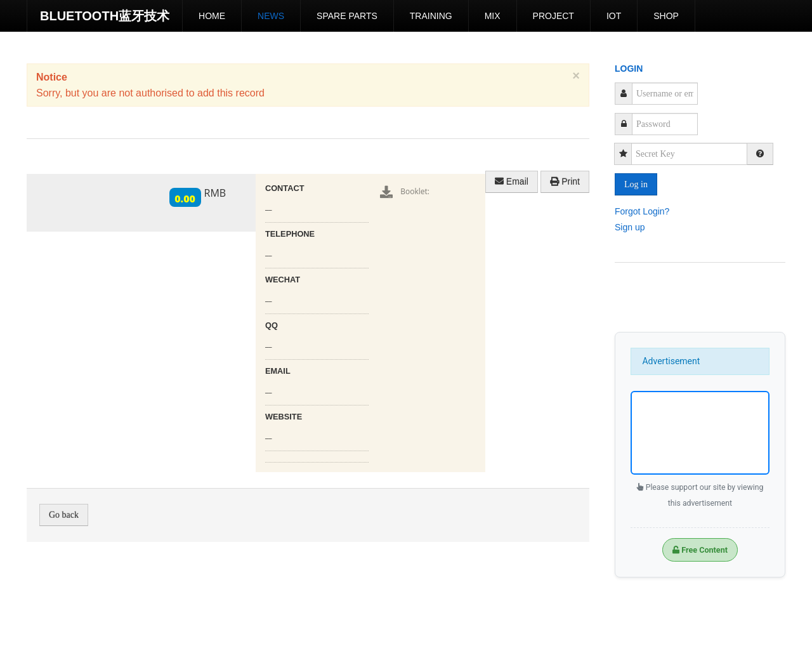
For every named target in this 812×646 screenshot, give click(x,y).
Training (431, 16)
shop (666, 16)
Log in (636, 184)
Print (565, 181)
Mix (493, 16)
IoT (614, 16)
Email (512, 181)
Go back (64, 515)
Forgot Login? (642, 211)
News (271, 16)
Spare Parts (347, 16)
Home (212, 16)
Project (553, 16)
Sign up (630, 227)
